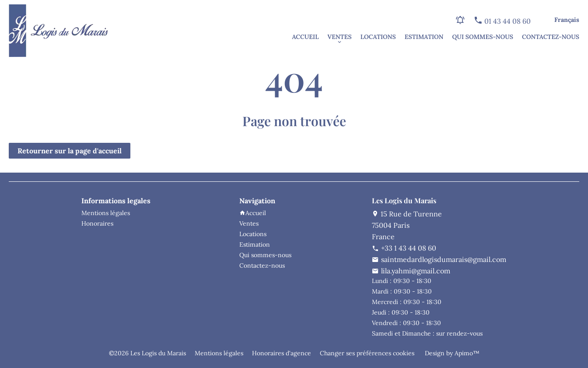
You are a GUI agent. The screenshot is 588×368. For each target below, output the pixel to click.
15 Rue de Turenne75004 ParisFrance (407, 225)
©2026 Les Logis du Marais (147, 353)
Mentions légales (219, 353)
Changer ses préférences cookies (367, 353)
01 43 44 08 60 (507, 21)
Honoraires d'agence (282, 353)
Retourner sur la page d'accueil (70, 151)
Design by (451, 353)
